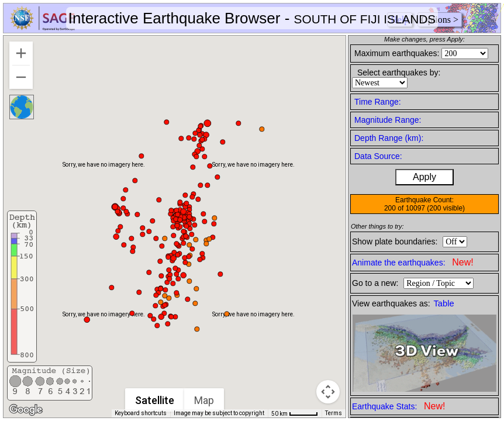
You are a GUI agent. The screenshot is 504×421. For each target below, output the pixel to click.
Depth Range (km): (389, 138)
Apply (424, 177)
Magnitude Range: (388, 120)
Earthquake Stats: (398, 406)
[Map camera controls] (328, 392)
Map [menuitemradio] (205, 400)
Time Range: (378, 102)
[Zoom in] (21, 53)
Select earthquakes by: (399, 73)
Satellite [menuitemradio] (155, 400)
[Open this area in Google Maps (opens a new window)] (26, 410)
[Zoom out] (21, 77)
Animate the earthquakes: (413, 262)
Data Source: (378, 156)
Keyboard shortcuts (141, 413)
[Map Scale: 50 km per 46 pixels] (295, 413)
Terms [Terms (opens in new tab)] (334, 413)
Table (444, 303)
